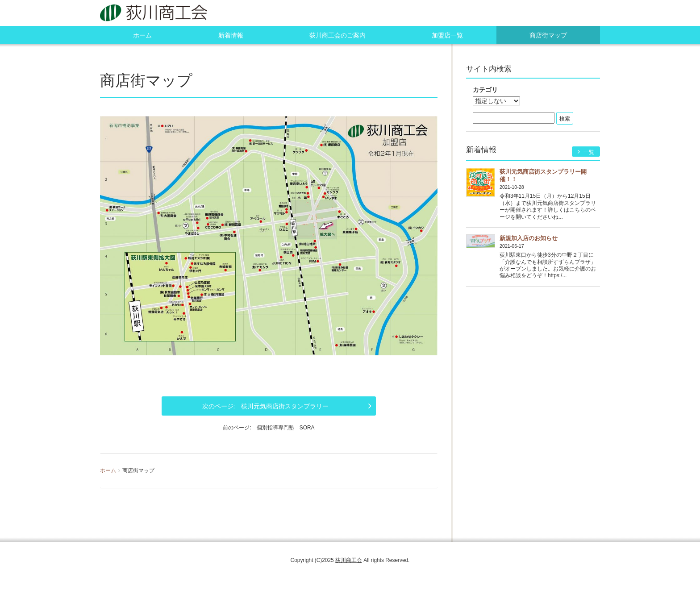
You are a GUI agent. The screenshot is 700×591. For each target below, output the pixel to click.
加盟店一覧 (447, 35)
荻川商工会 (349, 560)
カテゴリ (485, 90)
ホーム (142, 35)
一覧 (586, 152)
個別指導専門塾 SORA (286, 428)
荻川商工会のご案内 (337, 35)
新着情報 (231, 35)
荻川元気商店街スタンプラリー (285, 406)
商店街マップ (548, 35)
